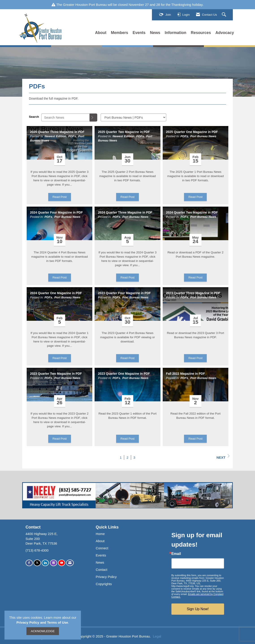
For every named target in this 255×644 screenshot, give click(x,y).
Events (139, 33)
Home (100, 534)
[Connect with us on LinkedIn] (45, 563)
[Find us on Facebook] (29, 563)
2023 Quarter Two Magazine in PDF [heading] (56, 374)
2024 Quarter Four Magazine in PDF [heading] (56, 212)
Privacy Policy (106, 577)
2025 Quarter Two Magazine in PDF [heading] (124, 132)
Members (120, 33)
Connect (102, 548)
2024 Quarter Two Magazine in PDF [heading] (192, 212)
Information (175, 33)
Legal (157, 636)
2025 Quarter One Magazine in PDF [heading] (192, 132)
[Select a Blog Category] (133, 117)
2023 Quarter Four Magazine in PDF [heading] (124, 293)
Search (34, 117)
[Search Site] (225, 15)
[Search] (93, 118)
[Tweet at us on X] (37, 563)
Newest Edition (55, 136)
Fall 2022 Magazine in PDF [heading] (186, 374)
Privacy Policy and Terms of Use (42, 622)
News (155, 33)
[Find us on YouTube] (62, 563)
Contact (102, 570)
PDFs (72, 136)
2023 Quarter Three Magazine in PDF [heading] (193, 293)
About (101, 33)
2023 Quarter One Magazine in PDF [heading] (124, 374)
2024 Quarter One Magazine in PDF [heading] (56, 293)
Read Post (59, 197)
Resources (201, 33)
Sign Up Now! (198, 609)
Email (176, 554)
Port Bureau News (203, 136)
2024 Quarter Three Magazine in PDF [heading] (125, 212)
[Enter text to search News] (65, 117)
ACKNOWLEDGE (43, 631)
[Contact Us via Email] (70, 563)
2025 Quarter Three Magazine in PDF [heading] (57, 132)
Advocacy (225, 33)
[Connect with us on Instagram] (54, 563)
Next (223, 457)
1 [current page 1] (121, 457)
